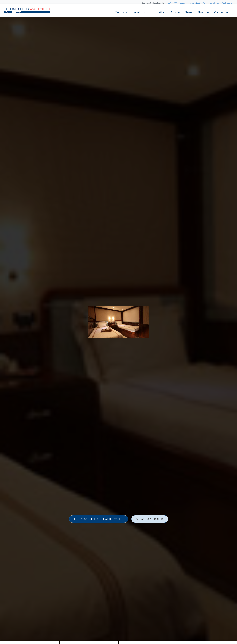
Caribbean (214, 3)
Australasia (227, 3)
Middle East (195, 3)
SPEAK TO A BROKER (150, 519)
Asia (205, 3)
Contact (219, 12)
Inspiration (158, 12)
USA (169, 3)
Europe (183, 3)
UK (176, 3)
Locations (139, 12)
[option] (119, 322)
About (201, 12)
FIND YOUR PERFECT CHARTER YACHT (98, 519)
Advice (175, 12)
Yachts (120, 12)
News (188, 12)
